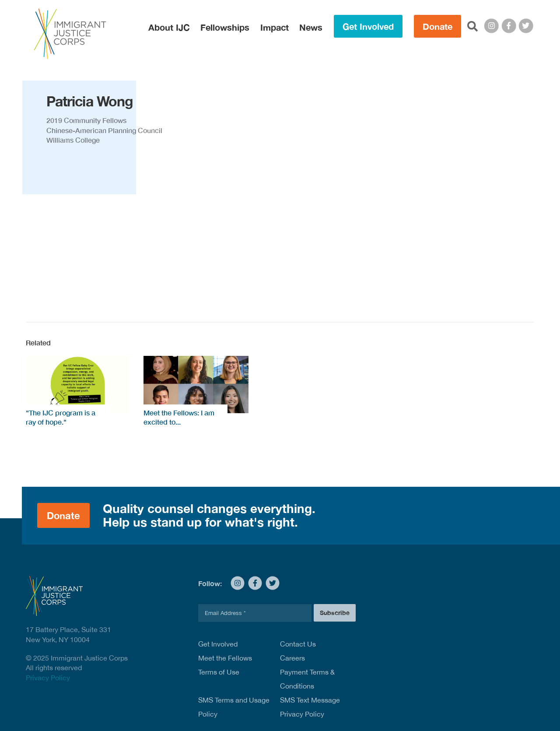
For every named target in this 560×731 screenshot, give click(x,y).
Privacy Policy (48, 678)
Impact (275, 27)
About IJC (169, 27)
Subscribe (335, 613)
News (311, 27)
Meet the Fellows (225, 658)
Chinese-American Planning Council (104, 130)
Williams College (73, 140)
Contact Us (298, 644)
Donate (437, 26)
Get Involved (368, 26)
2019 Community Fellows (86, 120)
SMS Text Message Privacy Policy (310, 707)
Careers (292, 658)
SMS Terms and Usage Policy (234, 707)
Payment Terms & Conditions (307, 679)
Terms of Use (219, 672)
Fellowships (225, 27)
